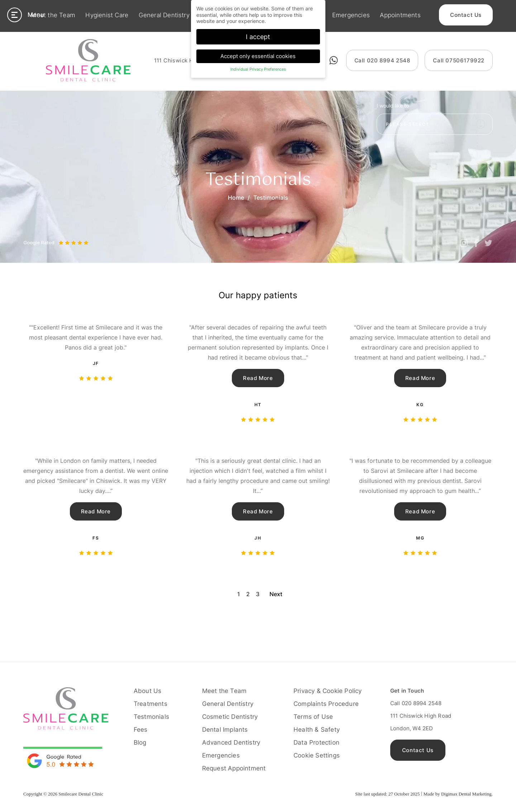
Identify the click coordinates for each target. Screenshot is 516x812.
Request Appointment (234, 768)
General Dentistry (164, 16)
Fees (141, 730)
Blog (140, 742)
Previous (32, 237)
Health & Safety (317, 730)
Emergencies (351, 16)
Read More (258, 378)
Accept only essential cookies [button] (258, 55)
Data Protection (316, 742)
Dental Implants (225, 730)
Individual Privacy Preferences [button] (258, 69)
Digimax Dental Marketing (466, 794)
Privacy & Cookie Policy (328, 691)
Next (47, 237)
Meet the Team (53, 16)
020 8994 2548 (382, 60)
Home (236, 198)
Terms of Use (313, 717)
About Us (148, 691)
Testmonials (151, 717)
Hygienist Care (107, 16)
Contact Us (466, 16)
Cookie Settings (317, 755)
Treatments (150, 704)
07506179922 (459, 60)
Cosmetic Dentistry (230, 717)
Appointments (400, 16)
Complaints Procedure (326, 704)
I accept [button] (258, 36)
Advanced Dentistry (231, 742)
